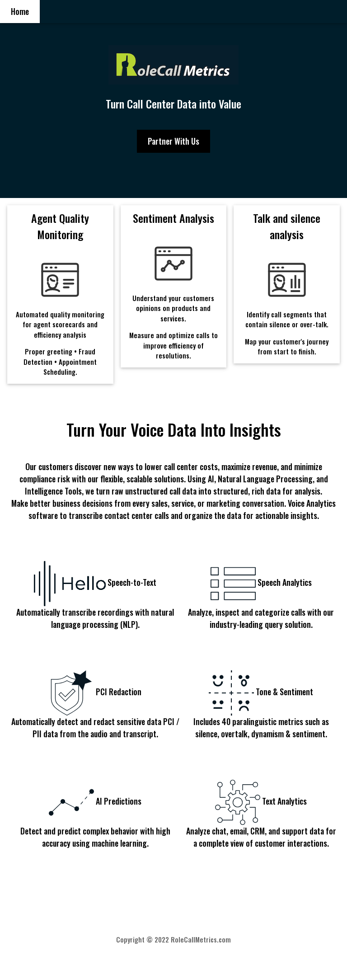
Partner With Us (173, 141)
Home (20, 11)
